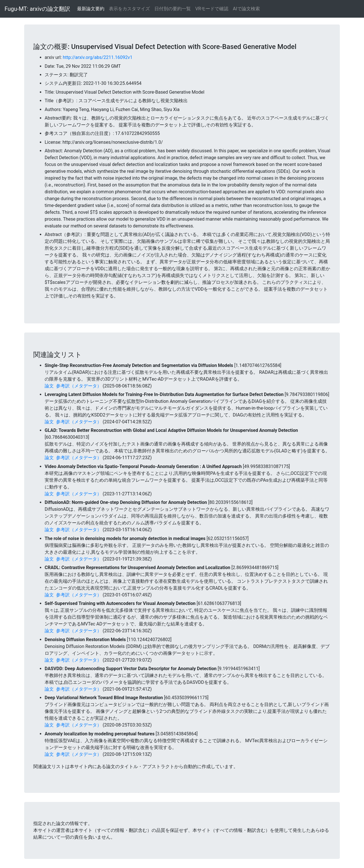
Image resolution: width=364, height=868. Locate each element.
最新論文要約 (91, 9)
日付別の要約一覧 (173, 9)
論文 (49, 386)
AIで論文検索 (246, 9)
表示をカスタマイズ (129, 9)
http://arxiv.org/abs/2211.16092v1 (98, 57)
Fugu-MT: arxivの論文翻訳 (37, 9)
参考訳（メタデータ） (79, 386)
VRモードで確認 (212, 9)
